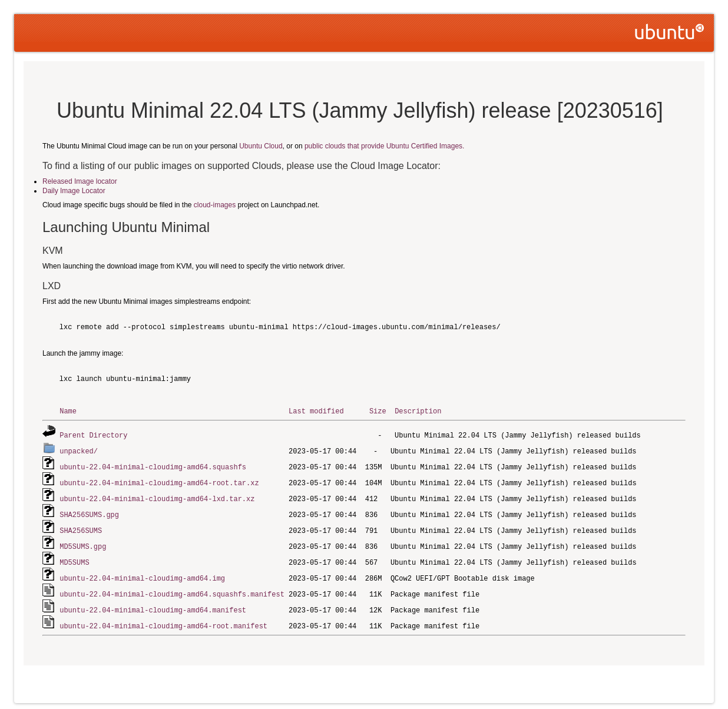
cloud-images (215, 205)
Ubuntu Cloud (261, 146)
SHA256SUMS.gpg (89, 511)
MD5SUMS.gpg (83, 541)
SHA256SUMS (81, 526)
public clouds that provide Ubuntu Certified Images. (384, 146)
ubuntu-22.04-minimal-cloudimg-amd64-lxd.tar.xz (157, 496)
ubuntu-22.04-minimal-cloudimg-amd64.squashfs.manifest (172, 587)
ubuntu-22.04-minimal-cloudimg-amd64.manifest (153, 603)
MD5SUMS (74, 557)
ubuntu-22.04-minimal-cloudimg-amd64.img (142, 572)
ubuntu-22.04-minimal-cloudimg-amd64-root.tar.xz (159, 480)
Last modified (316, 411)
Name (68, 411)
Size (378, 411)
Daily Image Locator (74, 191)
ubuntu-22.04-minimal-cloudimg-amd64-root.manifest (163, 618)
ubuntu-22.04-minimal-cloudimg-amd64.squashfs (153, 465)
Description (418, 411)
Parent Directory (93, 434)
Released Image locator (80, 181)
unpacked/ (79, 450)
